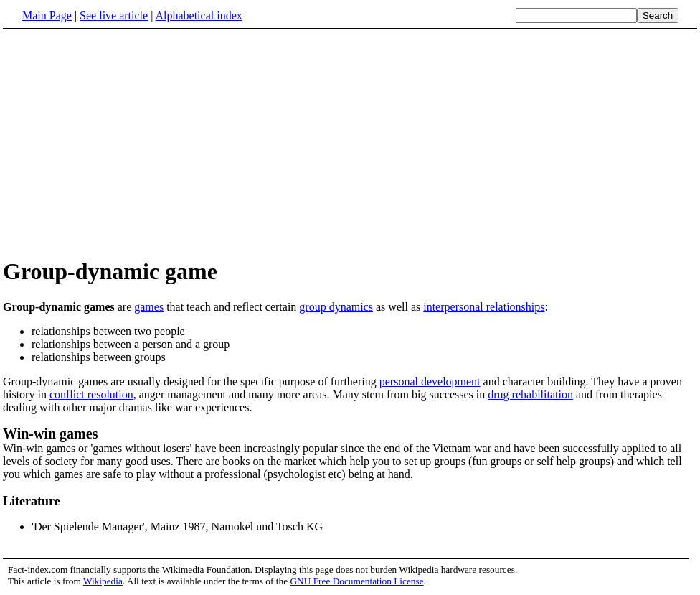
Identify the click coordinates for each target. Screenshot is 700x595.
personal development (430, 381)
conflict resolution (91, 394)
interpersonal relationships (484, 307)
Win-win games (50, 434)
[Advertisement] (123, 143)
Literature (32, 501)
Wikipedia (103, 581)
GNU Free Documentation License (356, 581)
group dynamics (336, 307)
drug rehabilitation (530, 394)
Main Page (47, 15)
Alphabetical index (198, 15)
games (149, 307)
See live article (114, 15)
